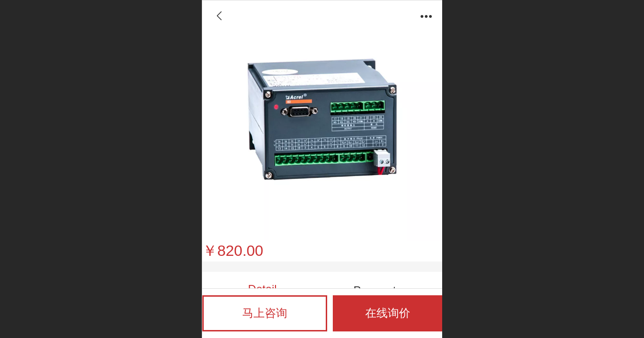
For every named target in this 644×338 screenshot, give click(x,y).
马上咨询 (265, 313)
